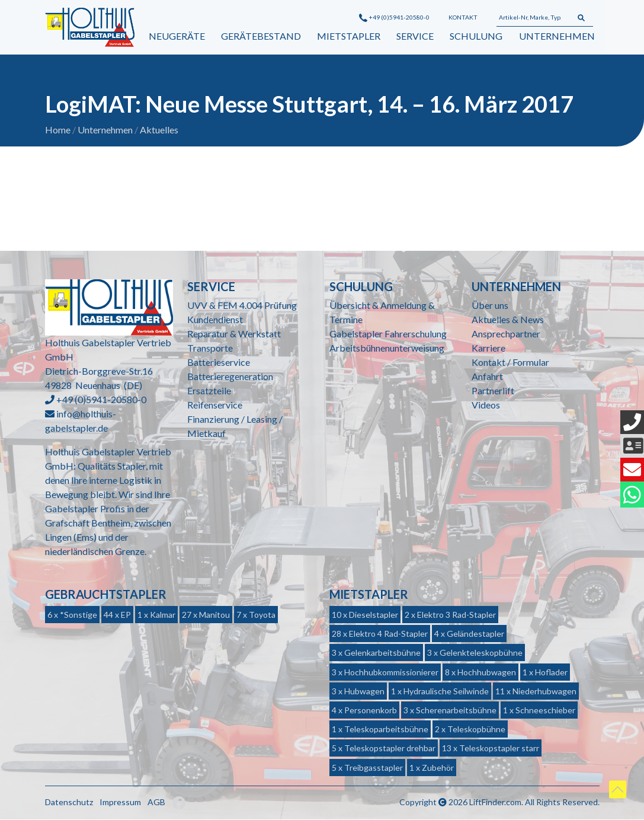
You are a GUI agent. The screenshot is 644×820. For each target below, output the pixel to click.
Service (415, 36)
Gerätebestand (261, 36)
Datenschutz (69, 802)
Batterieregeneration (230, 377)
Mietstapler (349, 36)
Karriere (488, 348)
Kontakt (463, 17)
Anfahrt (487, 377)
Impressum (120, 802)
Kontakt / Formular (510, 363)
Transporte (210, 348)
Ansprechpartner (506, 334)
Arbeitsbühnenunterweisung (387, 348)
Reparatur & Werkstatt (234, 334)
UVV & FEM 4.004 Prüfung (242, 306)
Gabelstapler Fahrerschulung (388, 334)
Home (58, 130)
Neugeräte (177, 36)
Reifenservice (215, 405)
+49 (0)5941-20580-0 (394, 17)
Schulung (476, 36)
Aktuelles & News (508, 320)
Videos (486, 405)
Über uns (490, 306)
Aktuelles (159, 130)
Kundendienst (215, 320)
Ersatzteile (209, 391)
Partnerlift (493, 391)
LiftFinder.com (495, 802)
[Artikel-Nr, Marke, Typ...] (533, 18)
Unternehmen (557, 36)
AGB (156, 802)
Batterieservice (219, 363)
